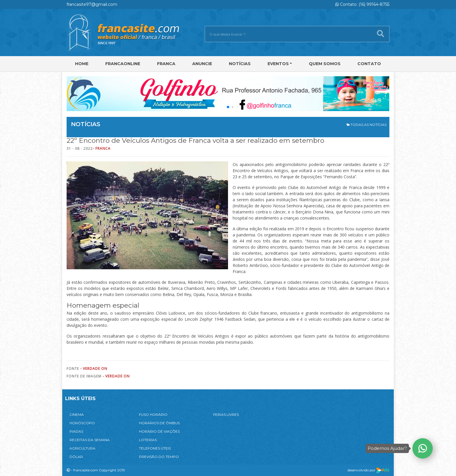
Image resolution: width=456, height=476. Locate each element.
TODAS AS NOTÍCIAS (366, 125)
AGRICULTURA (82, 448)
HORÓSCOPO (82, 423)
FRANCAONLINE (123, 64)
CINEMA (77, 415)
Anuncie (202, 64)
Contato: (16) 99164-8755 (362, 4)
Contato (369, 64)
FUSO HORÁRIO (153, 415)
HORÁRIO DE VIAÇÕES (159, 431)
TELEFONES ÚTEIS (155, 448)
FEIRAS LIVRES (226, 415)
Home (82, 64)
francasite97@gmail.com (92, 4)
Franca (166, 64)
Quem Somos (325, 64)
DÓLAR (76, 457)
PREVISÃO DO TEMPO (159, 457)
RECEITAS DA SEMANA (90, 440)
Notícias (240, 64)
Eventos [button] (278, 64)
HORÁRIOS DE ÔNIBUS (159, 423)
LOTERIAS (148, 440)
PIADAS (76, 431)
